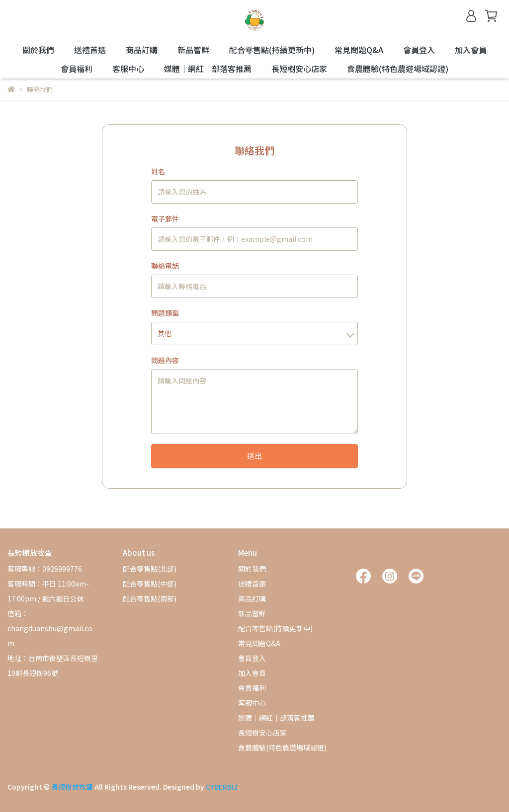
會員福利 (77, 69)
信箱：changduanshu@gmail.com (50, 628)
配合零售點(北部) (150, 569)
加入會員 (471, 50)
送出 (254, 456)
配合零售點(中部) (150, 584)
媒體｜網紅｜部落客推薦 (208, 69)
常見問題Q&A (359, 50)
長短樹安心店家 (299, 69)
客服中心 (128, 69)
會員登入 (419, 50)
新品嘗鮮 (193, 50)
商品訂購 (142, 50)
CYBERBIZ (222, 787)
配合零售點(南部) (150, 598)
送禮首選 (90, 50)
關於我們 (38, 50)
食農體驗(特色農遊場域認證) (398, 69)
